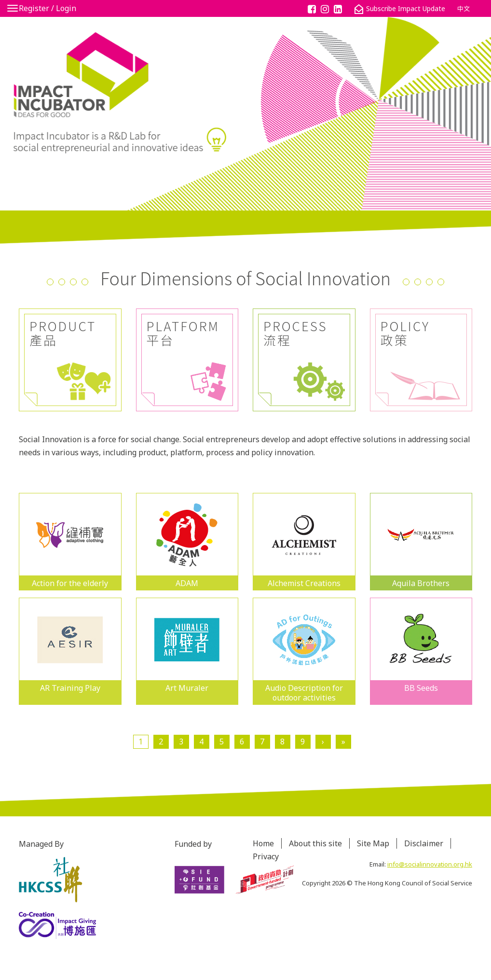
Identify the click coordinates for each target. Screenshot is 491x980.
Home (263, 843)
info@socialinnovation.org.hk (430, 864)
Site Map (373, 843)
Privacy (266, 856)
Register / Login (48, 8)
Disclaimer (424, 843)
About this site (315, 843)
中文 (464, 9)
